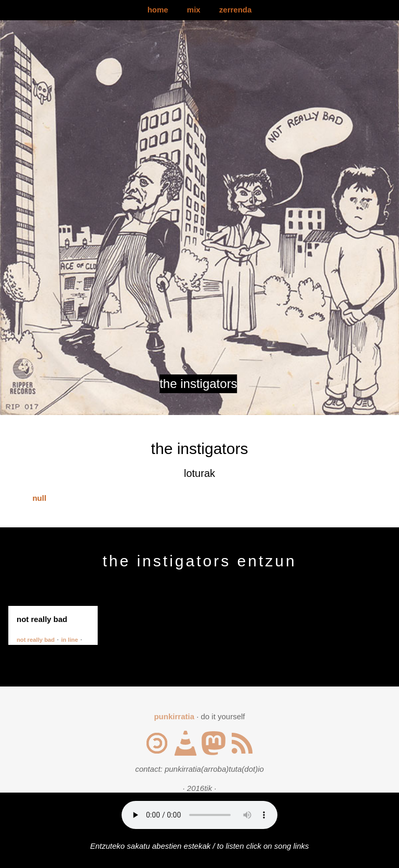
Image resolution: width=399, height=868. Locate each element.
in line (70, 640)
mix (194, 10)
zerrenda (236, 10)
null (39, 498)
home (158, 10)
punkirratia (174, 716)
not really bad (36, 640)
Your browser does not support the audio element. (199, 815)
